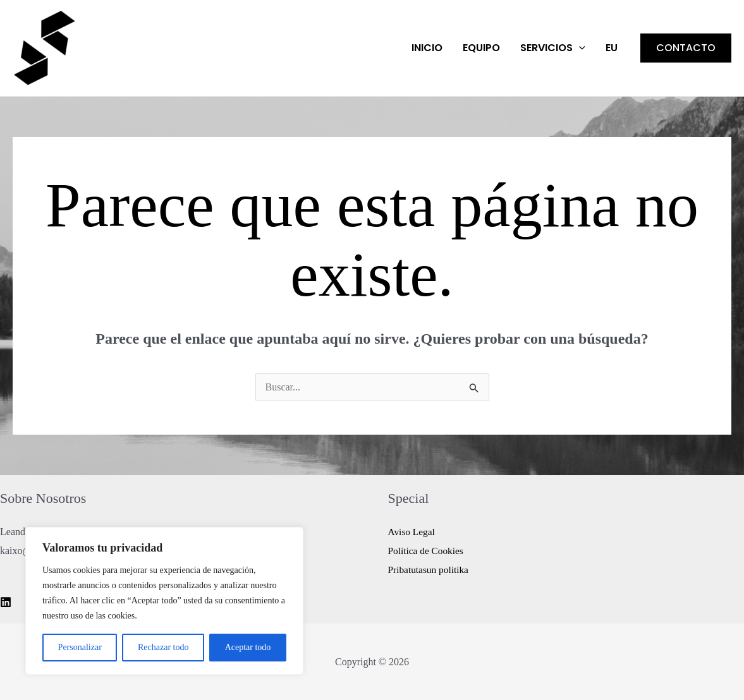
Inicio (427, 48)
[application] (579, 48)
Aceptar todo (248, 647)
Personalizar (80, 647)
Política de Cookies (427, 551)
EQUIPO (481, 48)
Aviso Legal (412, 532)
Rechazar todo (163, 647)
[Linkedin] (6, 602)
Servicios (553, 48)
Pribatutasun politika (430, 570)
